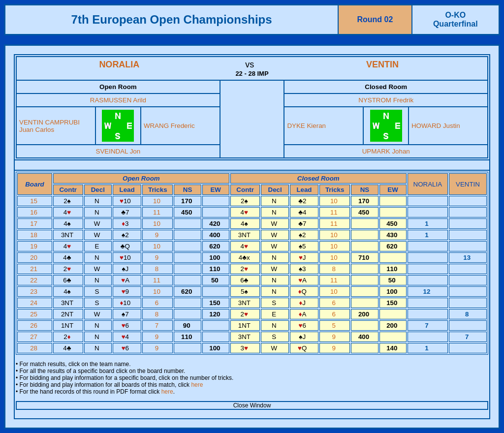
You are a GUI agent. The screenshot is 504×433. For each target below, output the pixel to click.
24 (35, 303)
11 (158, 212)
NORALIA (119, 64)
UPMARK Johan (386, 151)
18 (35, 235)
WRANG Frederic (169, 126)
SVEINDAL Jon (118, 151)
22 (35, 280)
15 (35, 201)
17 (35, 224)
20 (35, 258)
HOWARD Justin (436, 126)
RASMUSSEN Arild (118, 100)
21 (35, 269)
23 (35, 292)
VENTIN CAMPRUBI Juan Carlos (49, 126)
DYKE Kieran (306, 126)
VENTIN (382, 64)
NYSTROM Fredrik (386, 100)
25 (35, 314)
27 (35, 337)
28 (35, 348)
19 (35, 246)
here (197, 385)
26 (35, 325)
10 (158, 201)
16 (35, 212)
